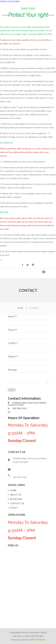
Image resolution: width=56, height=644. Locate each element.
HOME (22, 308)
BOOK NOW (16, 499)
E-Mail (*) (13, 343)
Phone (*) (13, 330)
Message (12, 370)
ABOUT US (16, 495)
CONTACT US (17, 503)
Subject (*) (13, 356)
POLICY (14, 508)
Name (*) (12, 316)
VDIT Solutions (38, 640)
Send (12, 390)
